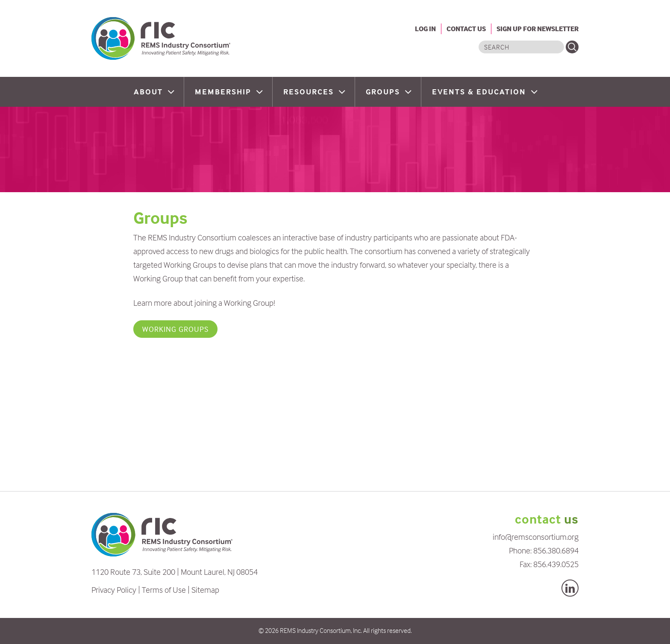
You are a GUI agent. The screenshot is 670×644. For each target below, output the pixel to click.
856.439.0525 (556, 564)
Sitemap (205, 590)
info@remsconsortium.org (536, 537)
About (150, 92)
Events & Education (480, 92)
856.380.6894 (556, 550)
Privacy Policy (114, 590)
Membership (224, 92)
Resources (310, 92)
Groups (384, 92)
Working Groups (175, 329)
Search (572, 47)
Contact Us (466, 29)
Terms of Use (164, 590)
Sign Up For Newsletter (538, 29)
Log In (425, 29)
